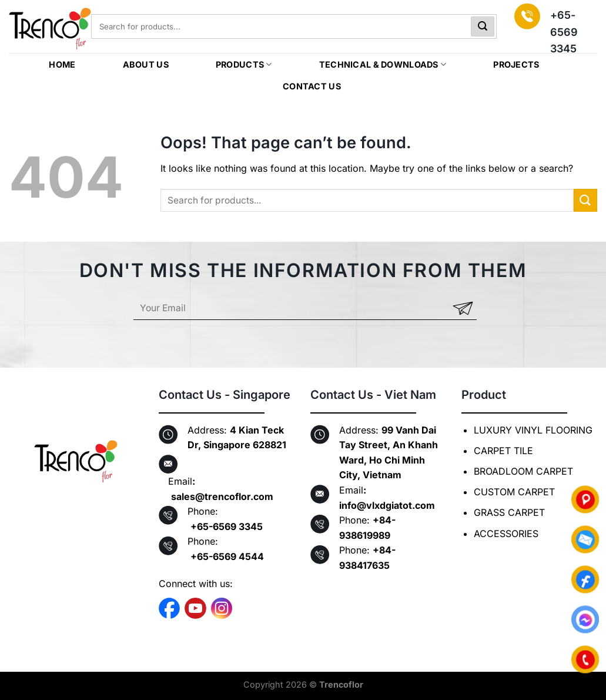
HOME (62, 64)
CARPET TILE (503, 451)
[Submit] (483, 26)
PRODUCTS (244, 64)
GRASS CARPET (509, 512)
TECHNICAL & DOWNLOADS (383, 64)
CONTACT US (312, 86)
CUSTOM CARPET (514, 492)
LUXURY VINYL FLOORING (533, 430)
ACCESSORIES (506, 534)
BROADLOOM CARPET (523, 471)
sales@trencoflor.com (222, 496)
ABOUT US (146, 64)
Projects (516, 64)
